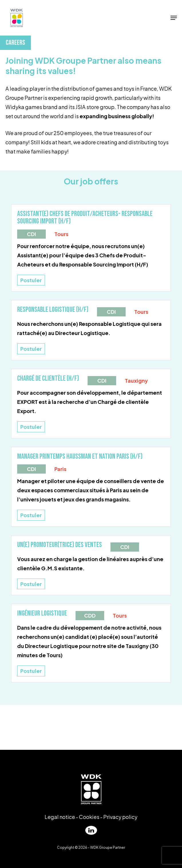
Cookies (89, 817)
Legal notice (60, 817)
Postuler (31, 280)
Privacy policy (120, 817)
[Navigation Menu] (174, 18)
